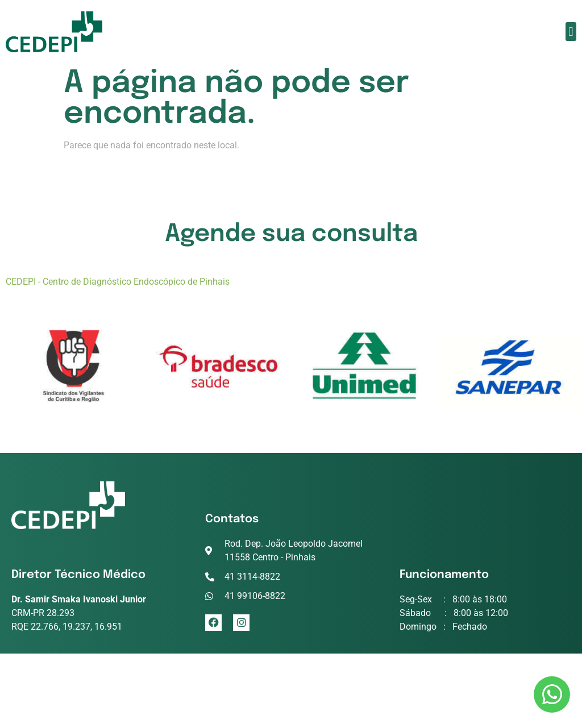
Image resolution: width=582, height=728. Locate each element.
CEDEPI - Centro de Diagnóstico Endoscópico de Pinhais (118, 282)
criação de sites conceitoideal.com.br (291, 702)
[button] (571, 32)
